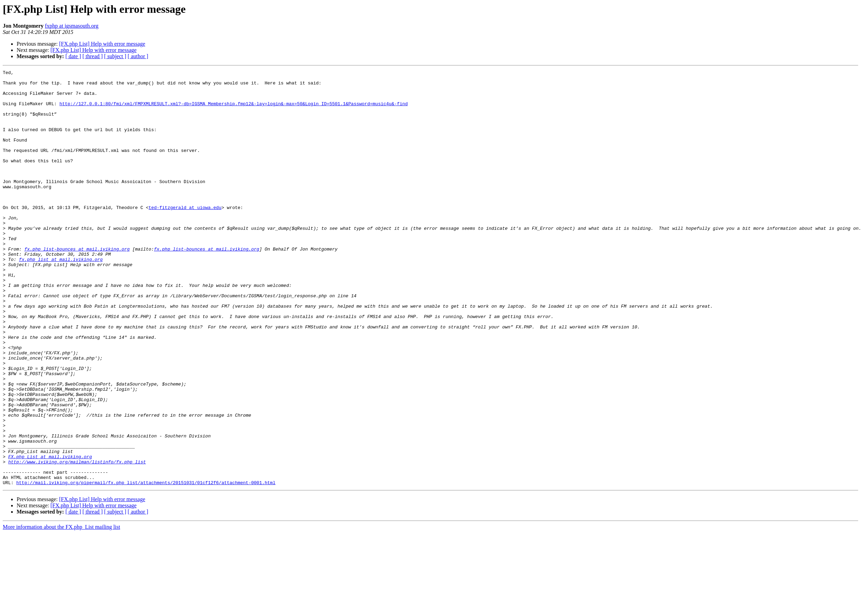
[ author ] (138, 56)
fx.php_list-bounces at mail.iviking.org (77, 285)
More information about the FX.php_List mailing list (61, 610)
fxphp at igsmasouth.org (72, 26)
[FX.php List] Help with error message (102, 44)
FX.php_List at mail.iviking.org (50, 534)
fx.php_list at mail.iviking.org (61, 298)
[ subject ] (115, 56)
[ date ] (73, 56)
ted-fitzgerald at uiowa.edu (185, 235)
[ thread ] (93, 56)
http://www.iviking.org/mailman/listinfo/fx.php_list (77, 541)
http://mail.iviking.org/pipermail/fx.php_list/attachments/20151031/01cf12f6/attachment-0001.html (146, 565)
